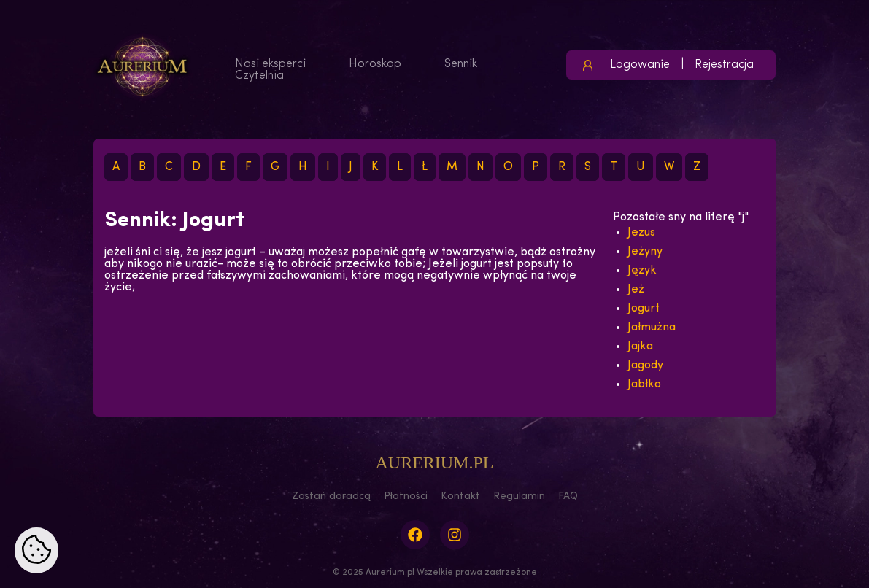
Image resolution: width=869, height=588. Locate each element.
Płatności (406, 496)
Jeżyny (645, 252)
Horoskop (375, 64)
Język (642, 271)
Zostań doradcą (331, 496)
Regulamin (519, 496)
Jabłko (644, 384)
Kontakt (460, 496)
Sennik (461, 64)
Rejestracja (724, 65)
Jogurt (644, 309)
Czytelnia (259, 76)
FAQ (568, 496)
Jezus (641, 233)
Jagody (645, 365)
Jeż (636, 290)
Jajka (640, 347)
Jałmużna (652, 328)
